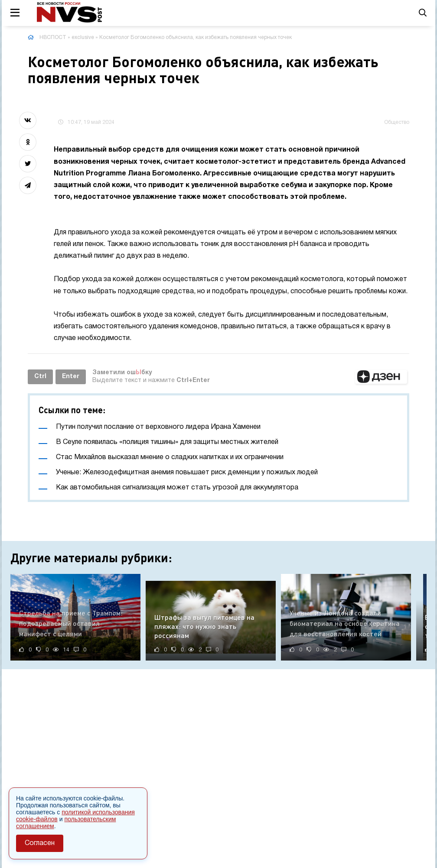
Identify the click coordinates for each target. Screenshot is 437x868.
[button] (381, 377)
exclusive (83, 37)
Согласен (40, 843)
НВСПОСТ (53, 37)
